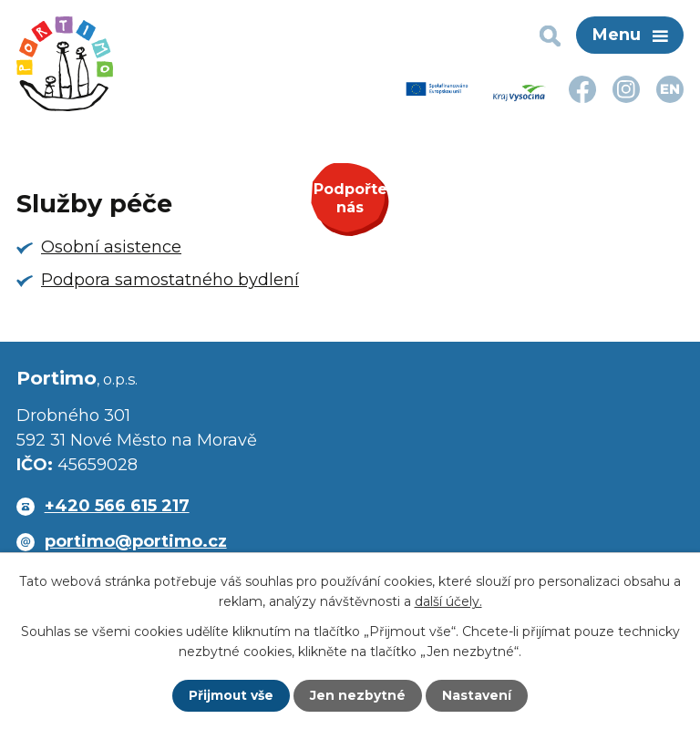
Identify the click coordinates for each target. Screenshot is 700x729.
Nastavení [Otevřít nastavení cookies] (478, 695)
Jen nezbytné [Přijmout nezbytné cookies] (359, 695)
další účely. (448, 601)
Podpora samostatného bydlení (170, 280)
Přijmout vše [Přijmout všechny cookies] (232, 695)
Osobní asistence (111, 247)
